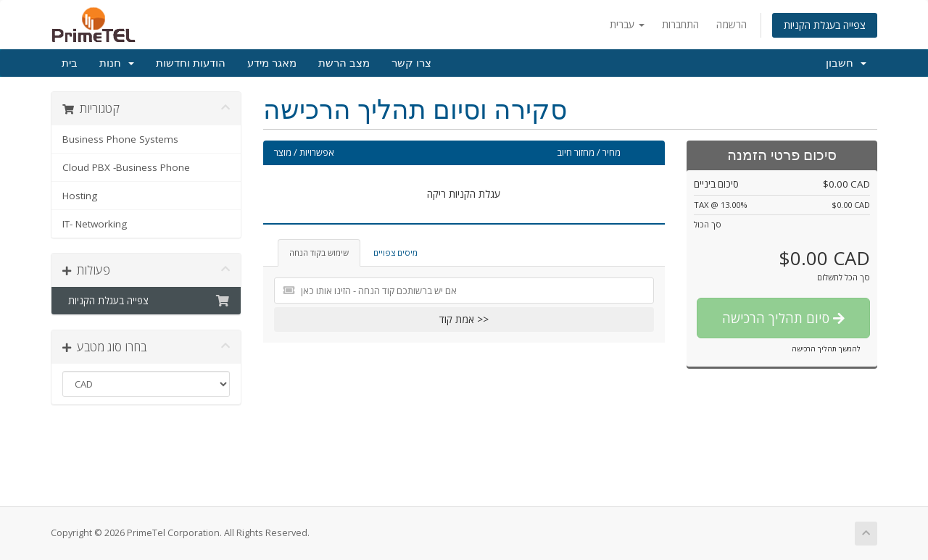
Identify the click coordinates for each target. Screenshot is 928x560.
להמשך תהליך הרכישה (826, 348)
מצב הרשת (344, 63)
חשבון (846, 63)
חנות (117, 63)
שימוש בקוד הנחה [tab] (319, 252)
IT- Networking (95, 224)
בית (70, 63)
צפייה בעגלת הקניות (825, 25)
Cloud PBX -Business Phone (126, 167)
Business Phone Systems (120, 139)
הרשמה (732, 24)
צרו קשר (411, 63)
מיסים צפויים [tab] (395, 252)
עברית (627, 24)
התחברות (680, 24)
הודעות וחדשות (191, 63)
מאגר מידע (272, 63)
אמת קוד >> (464, 319)
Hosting (80, 196)
